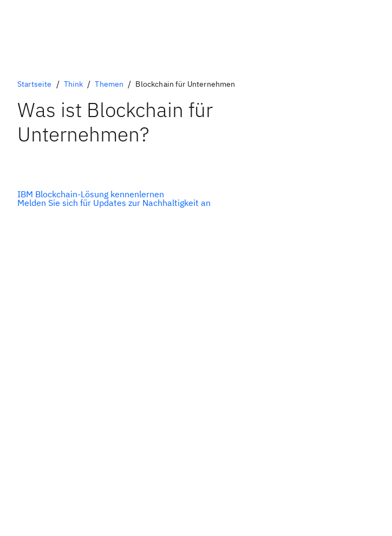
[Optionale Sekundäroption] (114, 203)
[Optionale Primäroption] (114, 194)
